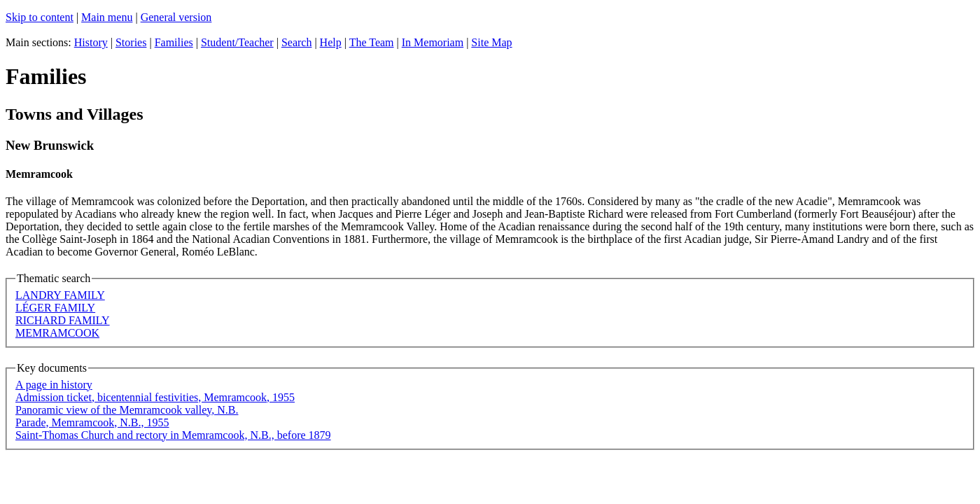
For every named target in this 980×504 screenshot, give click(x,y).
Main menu (107, 17)
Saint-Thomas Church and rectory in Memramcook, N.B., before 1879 (173, 435)
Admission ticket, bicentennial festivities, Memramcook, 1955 (155, 397)
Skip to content (40, 17)
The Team (372, 42)
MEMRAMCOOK (57, 333)
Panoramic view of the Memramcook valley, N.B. (127, 410)
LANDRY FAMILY (60, 295)
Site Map (491, 42)
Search (297, 42)
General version (176, 17)
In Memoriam (433, 42)
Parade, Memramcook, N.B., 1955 (92, 422)
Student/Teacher (237, 42)
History (91, 42)
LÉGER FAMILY (55, 308)
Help (331, 42)
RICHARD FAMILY (63, 320)
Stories (131, 42)
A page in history (54, 385)
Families (174, 42)
